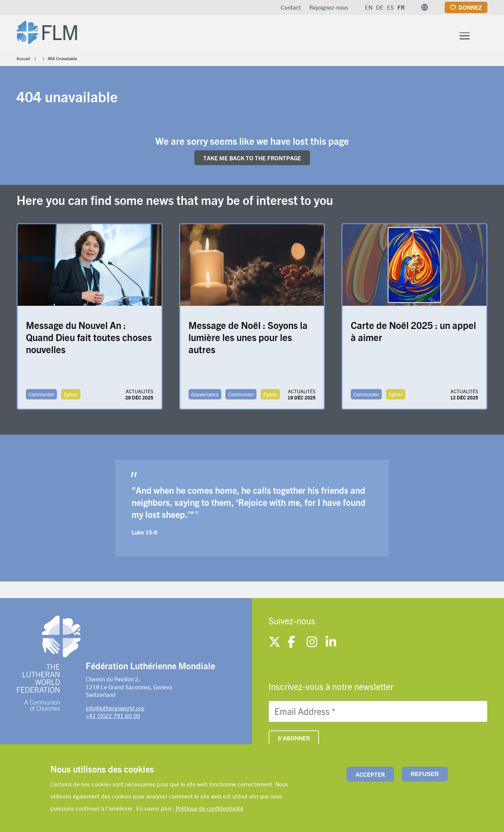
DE (380, 7)
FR (401, 7)
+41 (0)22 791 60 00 (113, 720)
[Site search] (483, 35)
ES (390, 7)
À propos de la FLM (319, 34)
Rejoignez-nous (329, 7)
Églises (71, 399)
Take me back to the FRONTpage (252, 162)
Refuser (425, 774)
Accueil (23, 63)
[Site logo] (53, 33)
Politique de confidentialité (210, 808)
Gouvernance (205, 399)
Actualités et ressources (417, 34)
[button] (425, 7)
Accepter (370, 774)
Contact (291, 7)
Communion (41, 399)
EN (369, 7)
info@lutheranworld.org (115, 712)
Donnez (470, 7)
